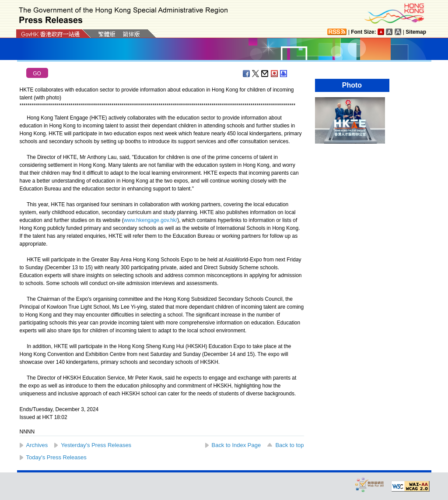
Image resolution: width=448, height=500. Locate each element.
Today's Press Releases (56, 457)
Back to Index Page (236, 445)
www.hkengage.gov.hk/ (151, 220)
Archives (37, 445)
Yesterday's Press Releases (96, 445)
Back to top (289, 445)
